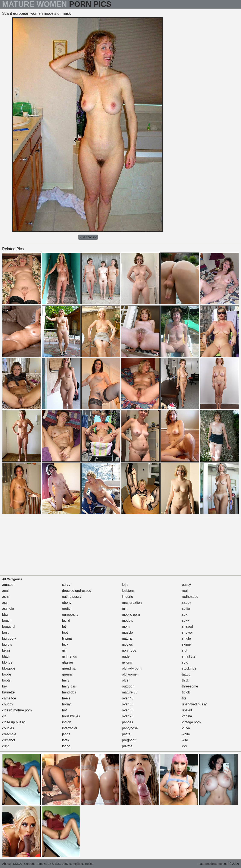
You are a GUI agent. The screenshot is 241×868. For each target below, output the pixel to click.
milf (125, 609)
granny (67, 674)
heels (66, 698)
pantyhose (130, 728)
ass (5, 603)
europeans (70, 615)
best (5, 632)
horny (66, 704)
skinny (187, 644)
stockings (189, 668)
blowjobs (9, 668)
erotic (66, 609)
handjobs (69, 692)
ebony (67, 603)
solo (185, 662)
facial (66, 621)
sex (185, 615)
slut (185, 650)
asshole (8, 609)
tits (184, 698)
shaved (188, 626)
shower (188, 632)
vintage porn (191, 722)
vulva (186, 728)
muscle (127, 632)
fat (64, 626)
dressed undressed (77, 591)
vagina (187, 716)
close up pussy (13, 722)
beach (7, 621)
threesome (190, 686)
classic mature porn (17, 710)
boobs (7, 674)
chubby (8, 704)
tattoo (186, 674)
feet (65, 632)
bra (5, 686)
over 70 (128, 716)
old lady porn (132, 668)
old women (130, 674)
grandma (69, 668)
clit (4, 716)
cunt (5, 746)
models (128, 621)
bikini (6, 650)
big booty (9, 638)
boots (6, 680)
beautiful (9, 626)
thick (186, 680)
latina (66, 746)
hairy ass (69, 686)
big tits (7, 644)
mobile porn (131, 615)
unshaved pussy (194, 704)
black (6, 656)
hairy (66, 680)
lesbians (128, 591)
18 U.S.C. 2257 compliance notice (71, 864)
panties (128, 722)
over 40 (128, 698)
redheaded (190, 597)
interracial (70, 728)
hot (65, 710)
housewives (71, 716)
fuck (65, 644)
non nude (129, 650)
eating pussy (72, 597)
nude (126, 656)
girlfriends (70, 656)
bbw (5, 615)
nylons (127, 662)
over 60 (128, 710)
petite (126, 734)
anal (5, 591)
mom (126, 626)
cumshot (9, 740)
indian (67, 722)
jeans (66, 734)
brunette (8, 692)
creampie (9, 734)
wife (185, 740)
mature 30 (130, 692)
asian (6, 597)
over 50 (128, 704)
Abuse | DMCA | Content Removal (25, 864)
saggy (187, 603)
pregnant (129, 740)
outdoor (128, 686)
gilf (64, 650)
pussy (187, 585)
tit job (186, 692)
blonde (7, 662)
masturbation (132, 603)
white (186, 734)
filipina (67, 638)
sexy (186, 621)
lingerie (128, 597)
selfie (186, 609)
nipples (127, 644)
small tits (189, 656)
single (187, 638)
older (126, 680)
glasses (68, 662)
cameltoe (9, 698)
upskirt (187, 710)
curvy (66, 585)
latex (66, 740)
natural (127, 638)
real (185, 591)
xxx (185, 746)
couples (8, 728)
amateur (8, 585)
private (127, 746)
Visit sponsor (88, 237)
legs (125, 585)
